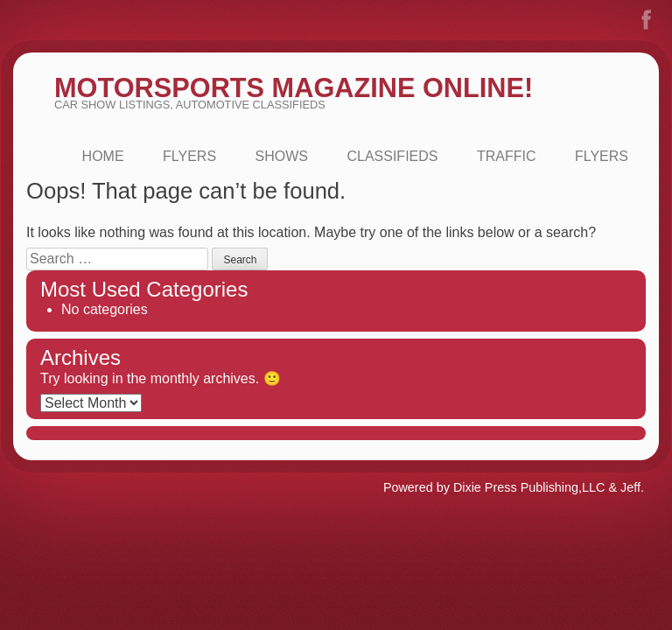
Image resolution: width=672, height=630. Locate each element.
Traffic (507, 156)
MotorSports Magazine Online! (294, 88)
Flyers (189, 156)
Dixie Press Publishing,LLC (529, 487)
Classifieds (392, 156)
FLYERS (602, 156)
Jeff (630, 487)
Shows (282, 156)
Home (103, 156)
